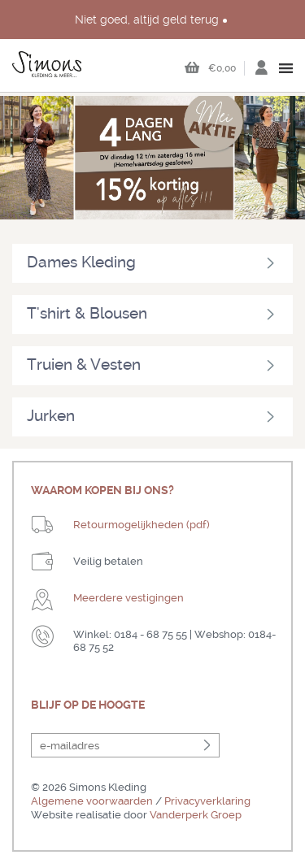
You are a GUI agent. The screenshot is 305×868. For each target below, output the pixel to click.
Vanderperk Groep (196, 815)
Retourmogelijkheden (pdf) (142, 525)
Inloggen (261, 72)
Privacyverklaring (207, 801)
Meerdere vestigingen (129, 598)
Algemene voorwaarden (92, 801)
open (287, 68)
